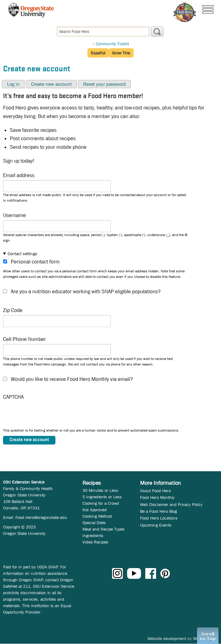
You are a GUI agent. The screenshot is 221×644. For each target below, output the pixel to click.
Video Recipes (95, 542)
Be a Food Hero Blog (159, 511)
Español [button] (98, 53)
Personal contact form (35, 262)
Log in (13, 84)
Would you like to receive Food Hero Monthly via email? (72, 379)
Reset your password (104, 84)
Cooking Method (97, 516)
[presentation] (50, 416)
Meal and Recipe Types (104, 529)
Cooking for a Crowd (101, 503)
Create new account (51, 84)
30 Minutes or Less (100, 490)
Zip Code (13, 310)
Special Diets (94, 523)
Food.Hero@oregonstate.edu (41, 517)
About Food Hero (155, 491)
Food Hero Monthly (157, 497)
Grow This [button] (121, 53)
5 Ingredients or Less (102, 497)
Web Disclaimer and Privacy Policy (171, 504)
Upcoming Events (156, 525)
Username (14, 215)
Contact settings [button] (22, 254)
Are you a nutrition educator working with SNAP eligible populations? (86, 292)
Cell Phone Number (24, 339)
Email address (19, 175)
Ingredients (93, 535)
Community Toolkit (112, 44)
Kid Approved (95, 510)
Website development (167, 638)
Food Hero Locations (159, 518)
